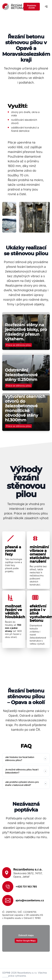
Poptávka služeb (32, 7)
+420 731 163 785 (26, 887)
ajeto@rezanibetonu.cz (30, 900)
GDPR (5, 973)
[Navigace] (46, 7)
